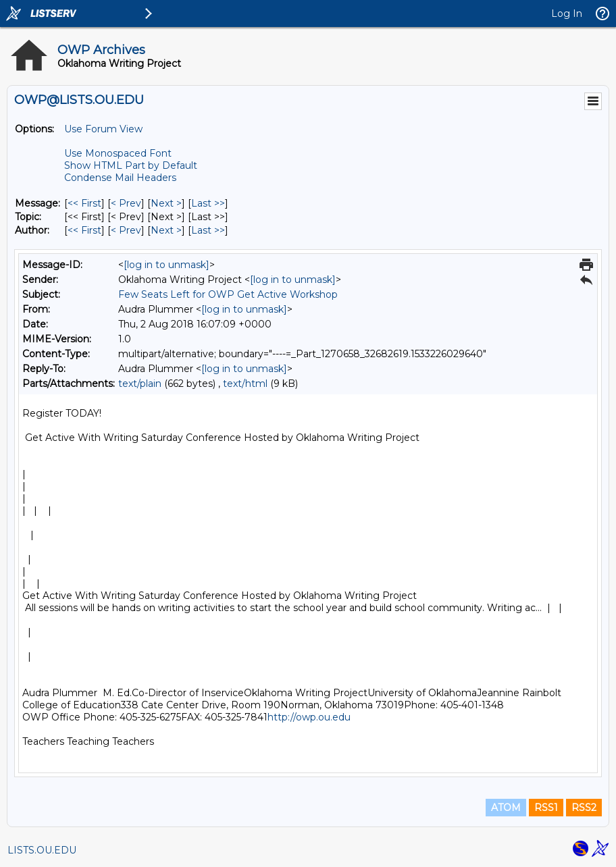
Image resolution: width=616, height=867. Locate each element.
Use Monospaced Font (118, 153)
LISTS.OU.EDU (42, 850)
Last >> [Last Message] (208, 203)
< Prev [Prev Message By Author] (126, 230)
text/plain (140, 384)
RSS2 (584, 808)
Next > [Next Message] (166, 203)
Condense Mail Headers (120, 178)
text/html (245, 384)
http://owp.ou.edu (309, 717)
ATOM (506, 808)
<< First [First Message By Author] (84, 230)
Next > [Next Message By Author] (166, 230)
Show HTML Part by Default (131, 165)
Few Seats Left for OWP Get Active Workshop (228, 294)
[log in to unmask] (166, 265)
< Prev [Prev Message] (126, 203)
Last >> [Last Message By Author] (208, 230)
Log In (567, 14)
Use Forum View (103, 129)
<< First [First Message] (84, 203)
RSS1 (546, 808)
